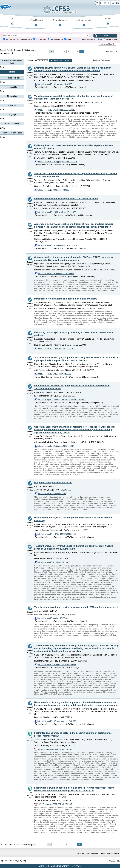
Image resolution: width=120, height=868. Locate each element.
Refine (12, 72)
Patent (108, 20)
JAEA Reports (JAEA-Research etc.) (19, 39)
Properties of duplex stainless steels (53, 483)
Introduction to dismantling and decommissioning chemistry (66, 299)
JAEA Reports (36, 21)
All (12, 20)
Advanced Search (108, 44)
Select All (32, 60)
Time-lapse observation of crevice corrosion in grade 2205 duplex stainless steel (76, 607)
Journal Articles (60, 22)
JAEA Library (114, 861)
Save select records (62, 60)
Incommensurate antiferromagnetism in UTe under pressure (66, 199)
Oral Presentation (56, 39)
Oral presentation (84, 21)
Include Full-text (112, 39)
